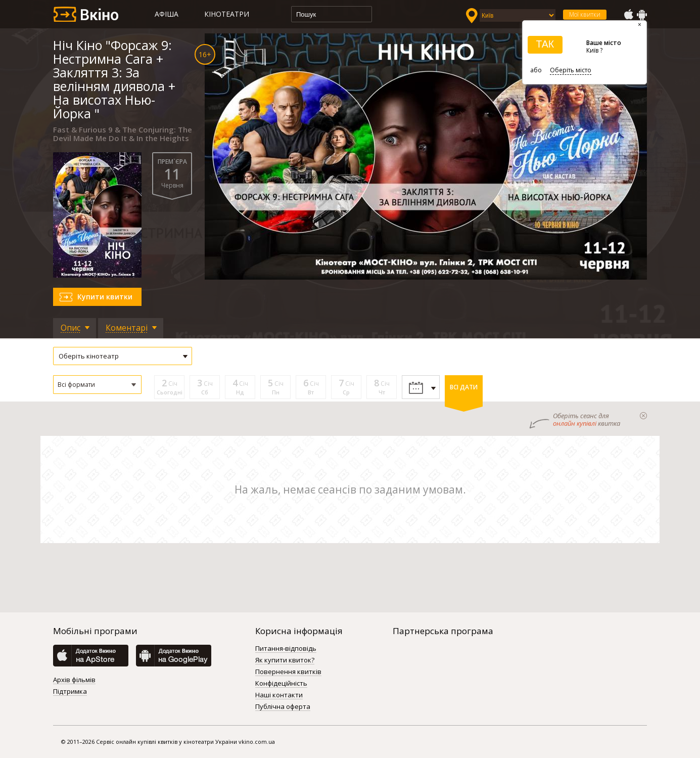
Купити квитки (105, 297)
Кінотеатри (227, 14)
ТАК (545, 44)
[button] (97, 385)
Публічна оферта (283, 707)
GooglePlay (642, 15)
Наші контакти (279, 695)
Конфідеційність (281, 684)
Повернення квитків (288, 672)
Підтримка (70, 692)
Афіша (167, 14)
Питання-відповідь (286, 649)
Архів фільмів (74, 680)
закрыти (643, 416)
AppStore (628, 15)
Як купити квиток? (285, 660)
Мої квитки (585, 14)
